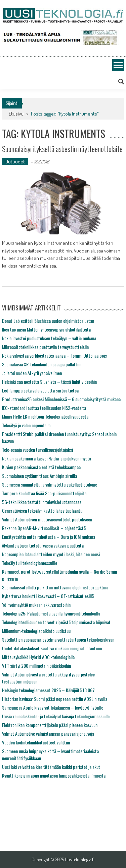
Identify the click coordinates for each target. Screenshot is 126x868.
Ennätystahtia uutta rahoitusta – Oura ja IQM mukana (49, 537)
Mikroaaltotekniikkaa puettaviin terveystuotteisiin (45, 347)
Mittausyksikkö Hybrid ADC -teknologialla (38, 657)
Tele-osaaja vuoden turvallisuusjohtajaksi (37, 450)
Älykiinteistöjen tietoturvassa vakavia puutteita (43, 545)
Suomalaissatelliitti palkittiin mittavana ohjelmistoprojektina (55, 587)
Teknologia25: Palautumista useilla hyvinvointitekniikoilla (51, 613)
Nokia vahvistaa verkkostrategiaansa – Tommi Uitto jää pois (54, 355)
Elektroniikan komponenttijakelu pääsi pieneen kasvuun (50, 725)
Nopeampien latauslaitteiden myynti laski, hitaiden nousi (51, 554)
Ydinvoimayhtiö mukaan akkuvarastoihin (36, 605)
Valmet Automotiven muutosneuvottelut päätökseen (47, 519)
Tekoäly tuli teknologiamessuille (30, 563)
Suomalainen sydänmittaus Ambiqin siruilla (39, 476)
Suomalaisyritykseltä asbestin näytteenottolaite (62, 149)
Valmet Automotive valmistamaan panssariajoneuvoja (48, 734)
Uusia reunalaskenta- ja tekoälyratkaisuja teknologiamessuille (56, 716)
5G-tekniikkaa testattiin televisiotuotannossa (42, 502)
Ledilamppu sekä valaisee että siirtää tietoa (40, 390)
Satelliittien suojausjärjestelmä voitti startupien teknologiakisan (58, 639)
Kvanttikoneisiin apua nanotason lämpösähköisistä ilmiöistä (54, 775)
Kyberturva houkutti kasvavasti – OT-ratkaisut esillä (48, 596)
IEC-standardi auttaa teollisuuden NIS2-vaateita (44, 408)
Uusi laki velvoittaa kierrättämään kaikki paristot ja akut (51, 767)
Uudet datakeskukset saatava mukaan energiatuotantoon (52, 648)
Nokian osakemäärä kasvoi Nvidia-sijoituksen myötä (47, 458)
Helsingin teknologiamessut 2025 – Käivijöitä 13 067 (48, 690)
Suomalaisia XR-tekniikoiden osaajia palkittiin (42, 364)
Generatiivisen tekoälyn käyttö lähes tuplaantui (43, 511)
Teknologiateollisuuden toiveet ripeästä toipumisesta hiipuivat (56, 622)
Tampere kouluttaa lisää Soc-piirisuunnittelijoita (44, 493)
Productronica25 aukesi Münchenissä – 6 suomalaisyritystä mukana (61, 399)
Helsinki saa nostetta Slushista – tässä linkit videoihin (49, 382)
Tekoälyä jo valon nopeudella (26, 425)
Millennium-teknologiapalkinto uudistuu (36, 631)
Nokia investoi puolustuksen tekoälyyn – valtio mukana (49, 338)
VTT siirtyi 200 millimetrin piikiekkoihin (36, 666)
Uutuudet (15, 162)
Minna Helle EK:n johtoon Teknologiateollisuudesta (45, 416)
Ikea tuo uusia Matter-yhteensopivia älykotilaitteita (46, 329)
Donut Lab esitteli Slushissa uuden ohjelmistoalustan (48, 321)
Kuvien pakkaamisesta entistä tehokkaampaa (41, 467)
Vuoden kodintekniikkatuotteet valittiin (36, 742)
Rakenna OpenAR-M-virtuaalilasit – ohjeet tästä (44, 528)
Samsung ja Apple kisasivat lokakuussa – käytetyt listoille (53, 707)
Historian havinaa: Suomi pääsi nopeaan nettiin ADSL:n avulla (55, 699)
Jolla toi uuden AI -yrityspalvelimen (32, 373)
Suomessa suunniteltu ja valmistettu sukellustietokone (50, 484)
